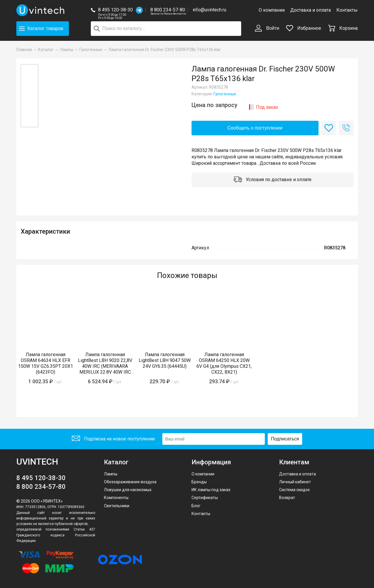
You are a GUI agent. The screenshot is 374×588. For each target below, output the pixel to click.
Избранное (304, 28)
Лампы (111, 474)
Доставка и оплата (310, 10)
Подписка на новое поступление (113, 439)
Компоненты (116, 498)
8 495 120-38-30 (115, 10)
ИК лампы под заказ (211, 490)
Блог (196, 506)
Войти (267, 29)
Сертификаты (205, 498)
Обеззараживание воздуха (130, 482)
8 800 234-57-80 (168, 10)
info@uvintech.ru (209, 10)
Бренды (199, 482)
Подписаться (285, 439)
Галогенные (225, 94)
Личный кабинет (295, 482)
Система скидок (294, 490)
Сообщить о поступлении (255, 128)
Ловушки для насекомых (128, 490)
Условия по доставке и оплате (272, 180)
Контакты (347, 10)
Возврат (287, 498)
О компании (272, 10)
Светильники (117, 506)
